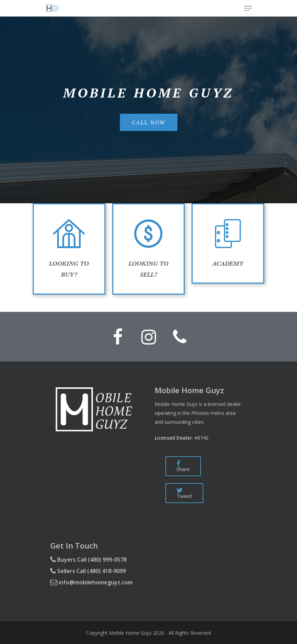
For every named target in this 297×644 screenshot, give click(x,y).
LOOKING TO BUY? (69, 247)
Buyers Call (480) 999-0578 (88, 560)
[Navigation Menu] (248, 8)
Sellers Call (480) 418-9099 (88, 571)
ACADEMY (228, 263)
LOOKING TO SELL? (148, 247)
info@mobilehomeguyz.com (91, 582)
